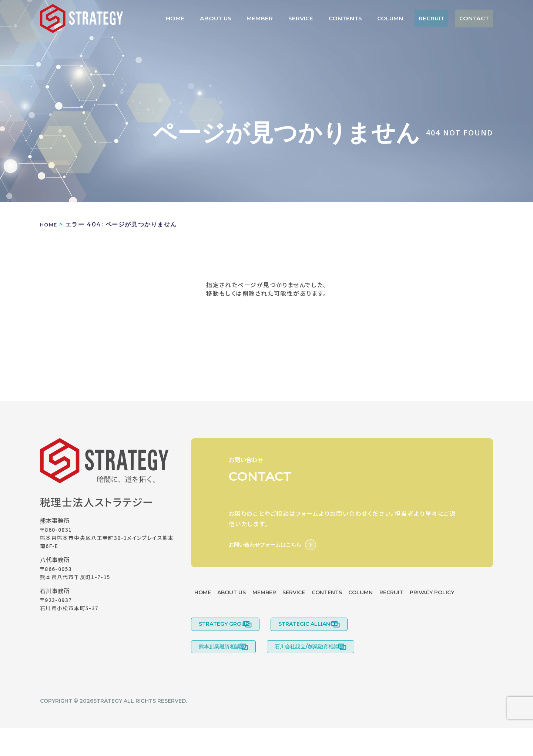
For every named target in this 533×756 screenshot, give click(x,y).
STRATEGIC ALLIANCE (319, 644)
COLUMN (404, 19)
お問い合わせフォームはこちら (265, 545)
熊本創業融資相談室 (222, 672)
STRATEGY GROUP (224, 644)
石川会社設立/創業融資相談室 (320, 672)
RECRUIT (440, 19)
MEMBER (292, 19)
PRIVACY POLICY (221, 610)
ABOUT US (254, 19)
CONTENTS (365, 19)
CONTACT (477, 19)
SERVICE (327, 19)
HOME (220, 19)
